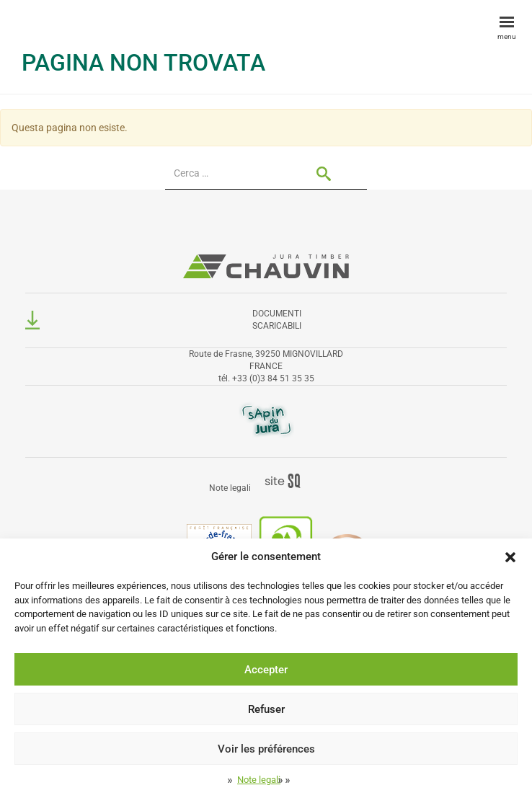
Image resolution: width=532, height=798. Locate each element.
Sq (288, 482)
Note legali (259, 780)
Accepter (266, 670)
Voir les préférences (266, 749)
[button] (510, 557)
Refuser (266, 709)
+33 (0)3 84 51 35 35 (273, 378)
